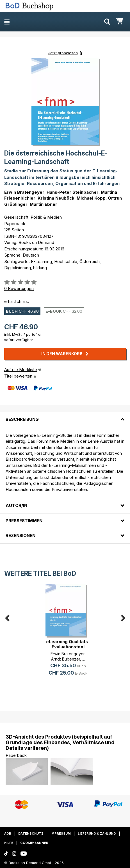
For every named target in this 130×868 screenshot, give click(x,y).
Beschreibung (22, 419)
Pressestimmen (24, 521)
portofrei (34, 334)
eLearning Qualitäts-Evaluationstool (68, 644)
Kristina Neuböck (56, 198)
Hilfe (9, 843)
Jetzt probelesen (63, 52)
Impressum (61, 833)
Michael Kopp (91, 198)
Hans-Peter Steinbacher (73, 192)
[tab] (65, 416)
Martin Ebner (44, 204)
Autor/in (16, 505)
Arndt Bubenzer (66, 659)
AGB (8, 833)
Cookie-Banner (34, 843)
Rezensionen (20, 535)
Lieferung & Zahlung (97, 833)
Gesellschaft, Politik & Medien (33, 217)
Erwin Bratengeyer (24, 192)
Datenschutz (31, 833)
